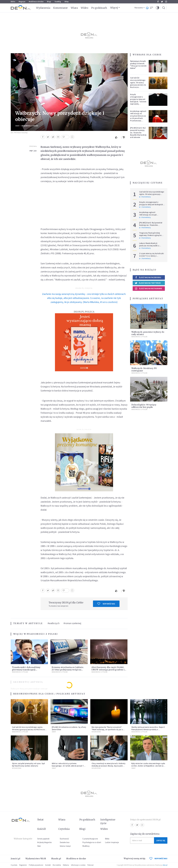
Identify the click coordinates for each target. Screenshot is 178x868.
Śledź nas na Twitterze (148, 283)
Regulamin (23, 865)
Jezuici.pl (16, 859)
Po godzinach (99, 8)
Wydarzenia (43, 8)
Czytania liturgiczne (90, 839)
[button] (158, 8)
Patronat (90, 865)
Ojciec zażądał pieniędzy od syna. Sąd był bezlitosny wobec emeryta (28, 765)
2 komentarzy (145, 259)
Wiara (74, 8)
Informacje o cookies (78, 865)
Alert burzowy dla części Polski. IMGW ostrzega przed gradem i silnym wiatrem (108, 670)
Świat (17, 126)
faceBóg (58, 2)
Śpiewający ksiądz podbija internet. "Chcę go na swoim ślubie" (138, 65)
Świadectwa (65, 842)
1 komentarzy (145, 207)
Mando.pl (56, 859)
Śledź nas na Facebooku (148, 277)
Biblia (13, 2)
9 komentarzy (145, 228)
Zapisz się (161, 840)
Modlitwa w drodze (36, 2)
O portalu (14, 865)
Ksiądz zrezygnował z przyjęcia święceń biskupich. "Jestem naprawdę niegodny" (138, 100)
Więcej (114, 8)
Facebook (158, 2)
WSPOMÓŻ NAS (158, 858)
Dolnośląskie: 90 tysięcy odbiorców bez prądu (144, 406)
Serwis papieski (43, 839)
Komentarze (60, 8)
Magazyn (22, 2)
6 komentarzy (145, 217)
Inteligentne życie (108, 821)
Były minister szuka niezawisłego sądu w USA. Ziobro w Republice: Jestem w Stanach (148, 766)
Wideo (84, 8)
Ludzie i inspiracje (112, 842)
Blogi (49, 2)
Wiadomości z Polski (30, 126)
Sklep (67, 2)
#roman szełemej (72, 623)
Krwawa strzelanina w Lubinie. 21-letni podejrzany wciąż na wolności (68, 670)
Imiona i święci (65, 846)
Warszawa (139, 8)
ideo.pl (165, 865)
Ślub (39, 846)
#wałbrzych (54, 623)
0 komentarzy (145, 197)
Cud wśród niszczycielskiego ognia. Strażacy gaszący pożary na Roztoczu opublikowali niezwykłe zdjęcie (138, 85)
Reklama (66, 865)
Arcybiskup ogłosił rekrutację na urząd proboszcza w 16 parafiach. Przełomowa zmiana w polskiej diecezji (138, 118)
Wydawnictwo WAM (36, 859)
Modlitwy (86, 846)
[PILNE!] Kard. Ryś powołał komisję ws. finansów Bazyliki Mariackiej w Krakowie (138, 133)
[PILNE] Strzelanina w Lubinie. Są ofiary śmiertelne (69, 728)
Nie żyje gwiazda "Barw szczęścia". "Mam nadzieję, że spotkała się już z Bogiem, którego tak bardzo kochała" (108, 729)
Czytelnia (64, 829)
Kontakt (48, 865)
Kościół (41, 829)
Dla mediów (57, 865)
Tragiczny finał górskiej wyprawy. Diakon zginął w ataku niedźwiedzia (150, 235)
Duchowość (64, 839)
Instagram (166, 2)
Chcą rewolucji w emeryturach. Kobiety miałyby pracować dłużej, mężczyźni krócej (109, 766)
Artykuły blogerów (44, 842)
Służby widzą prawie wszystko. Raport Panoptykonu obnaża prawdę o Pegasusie (148, 729)
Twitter (162, 2)
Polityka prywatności (36, 865)
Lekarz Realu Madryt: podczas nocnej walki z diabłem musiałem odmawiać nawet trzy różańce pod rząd (152, 247)
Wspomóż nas (106, 604)
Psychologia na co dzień (92, 842)
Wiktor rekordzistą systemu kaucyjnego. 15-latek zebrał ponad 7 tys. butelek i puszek (68, 766)
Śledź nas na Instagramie (149, 289)
